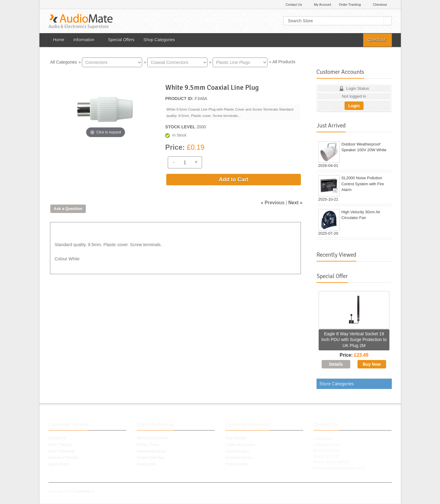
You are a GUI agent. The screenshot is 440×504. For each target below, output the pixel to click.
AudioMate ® (85, 491)
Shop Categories (159, 40)
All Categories (64, 62)
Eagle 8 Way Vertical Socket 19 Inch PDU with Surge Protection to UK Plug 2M (354, 340)
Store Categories (337, 384)
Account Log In (237, 451)
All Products (284, 62)
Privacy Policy (148, 445)
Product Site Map (151, 458)
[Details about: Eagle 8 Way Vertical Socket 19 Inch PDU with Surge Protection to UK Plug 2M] (336, 364)
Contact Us (294, 5)
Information (84, 40)
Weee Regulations (151, 451)
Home (59, 40)
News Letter (146, 464)
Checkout (380, 5)
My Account (322, 5)
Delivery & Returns (64, 458)
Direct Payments (62, 451)
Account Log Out (239, 458)
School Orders (237, 464)
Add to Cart (234, 180)
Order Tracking (350, 5)
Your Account (236, 438)
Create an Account (240, 445)
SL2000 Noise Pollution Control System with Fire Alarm (363, 184)
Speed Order (59, 464)
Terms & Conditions (152, 438)
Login (354, 106)
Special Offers (121, 40)
